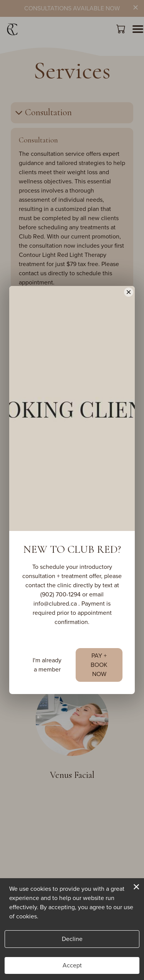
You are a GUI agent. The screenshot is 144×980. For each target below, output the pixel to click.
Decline (72, 939)
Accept (72, 965)
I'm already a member (47, 687)
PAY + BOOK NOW (99, 687)
